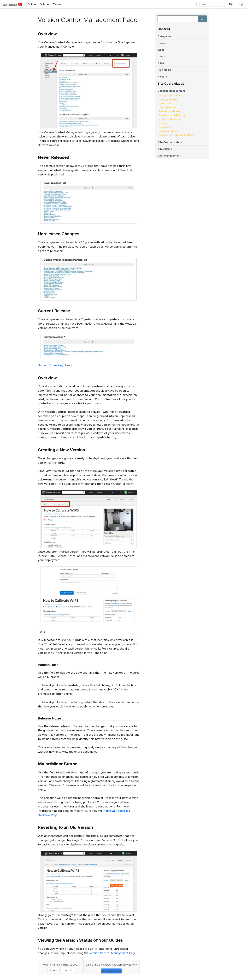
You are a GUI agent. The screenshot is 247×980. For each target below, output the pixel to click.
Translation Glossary (169, 131)
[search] (199, 4)
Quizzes (45, 4)
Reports (163, 123)
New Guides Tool (168, 107)
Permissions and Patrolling (172, 115)
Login (241, 4)
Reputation (164, 127)
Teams (57, 4)
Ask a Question (111, 971)
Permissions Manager (170, 111)
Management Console (170, 95)
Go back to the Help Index (55, 365)
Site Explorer (165, 103)
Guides (32, 4)
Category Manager (168, 99)
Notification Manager (169, 119)
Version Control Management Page (176, 135)
